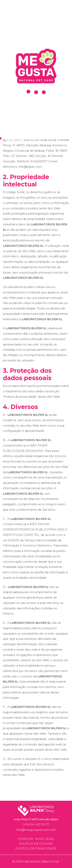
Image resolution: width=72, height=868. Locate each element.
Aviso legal (45, 839)
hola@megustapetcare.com (36, 830)
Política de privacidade (36, 848)
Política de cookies (36, 844)
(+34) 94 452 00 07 (36, 824)
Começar (25, 839)
